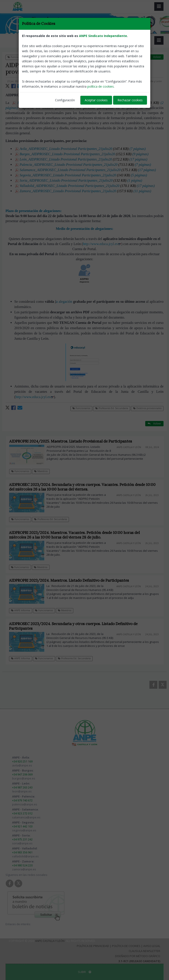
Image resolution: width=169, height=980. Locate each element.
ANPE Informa (23, 610)
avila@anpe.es (22, 765)
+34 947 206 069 (22, 774)
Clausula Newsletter (144, 951)
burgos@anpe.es (24, 778)
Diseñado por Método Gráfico (138, 956)
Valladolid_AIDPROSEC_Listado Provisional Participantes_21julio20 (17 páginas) (85, 186)
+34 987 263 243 (22, 787)
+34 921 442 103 (22, 826)
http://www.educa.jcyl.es (102, 244)
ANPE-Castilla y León (150, 81)
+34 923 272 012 (22, 813)
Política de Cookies (126, 946)
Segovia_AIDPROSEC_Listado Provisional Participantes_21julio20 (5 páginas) (81, 175)
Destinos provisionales (82, 57)
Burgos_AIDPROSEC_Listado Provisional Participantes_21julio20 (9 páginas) (82, 154)
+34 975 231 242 (22, 839)
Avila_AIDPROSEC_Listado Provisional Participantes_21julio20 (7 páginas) (80, 149)
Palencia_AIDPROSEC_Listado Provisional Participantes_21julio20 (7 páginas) (83, 165)
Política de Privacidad (93, 946)
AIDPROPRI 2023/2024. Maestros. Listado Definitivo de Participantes (72, 580)
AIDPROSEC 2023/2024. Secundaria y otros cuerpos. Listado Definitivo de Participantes (76, 626)
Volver (154, 57)
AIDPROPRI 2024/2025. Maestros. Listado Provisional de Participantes (74, 441)
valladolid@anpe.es (25, 856)
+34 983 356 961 (22, 852)
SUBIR (84, 972)
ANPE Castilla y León (50, 941)
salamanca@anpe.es (26, 817)
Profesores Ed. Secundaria (47, 57)
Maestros (44, 471)
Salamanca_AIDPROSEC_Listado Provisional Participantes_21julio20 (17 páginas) (85, 170)
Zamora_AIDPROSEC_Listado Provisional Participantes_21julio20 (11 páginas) (83, 191)
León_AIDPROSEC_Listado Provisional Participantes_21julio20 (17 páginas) (81, 159)
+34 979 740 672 (22, 800)
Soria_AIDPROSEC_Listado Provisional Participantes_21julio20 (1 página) (79, 180)
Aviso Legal (152, 946)
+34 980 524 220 (22, 865)
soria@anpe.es (22, 843)
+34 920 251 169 (22, 761)
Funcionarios (16, 57)
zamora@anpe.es (24, 869)
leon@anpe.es (22, 791)
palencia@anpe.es (25, 804)
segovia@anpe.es (24, 830)
